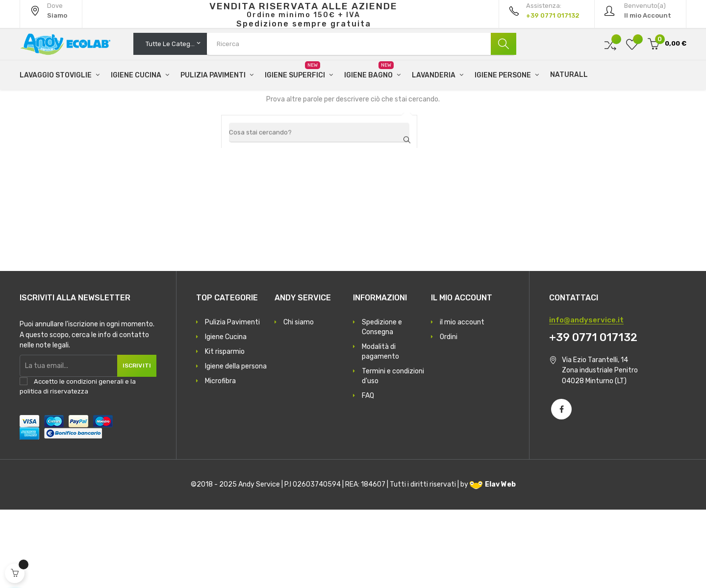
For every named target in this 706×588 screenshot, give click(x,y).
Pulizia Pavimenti (232, 401)
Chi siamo (299, 401)
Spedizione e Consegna (382, 405)
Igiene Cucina (226, 415)
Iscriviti (131, 444)
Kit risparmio (225, 430)
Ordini (449, 415)
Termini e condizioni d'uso (393, 454)
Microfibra (220, 459)
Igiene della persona (236, 445)
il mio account (462, 401)
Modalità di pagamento (380, 430)
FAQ (368, 474)
